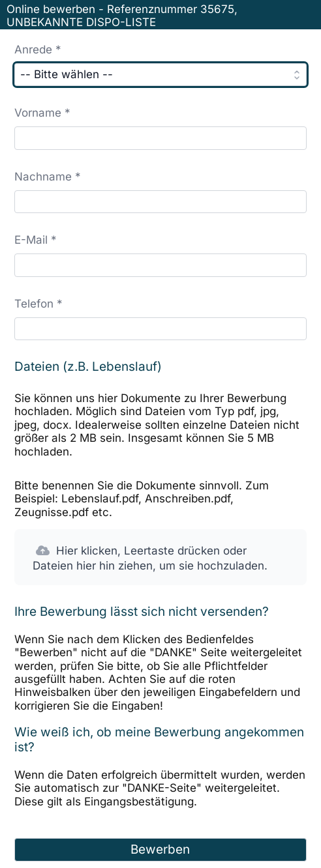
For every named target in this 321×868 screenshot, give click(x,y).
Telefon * (38, 304)
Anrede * (38, 50)
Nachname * (48, 177)
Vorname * (42, 113)
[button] (160, 557)
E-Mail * (36, 240)
